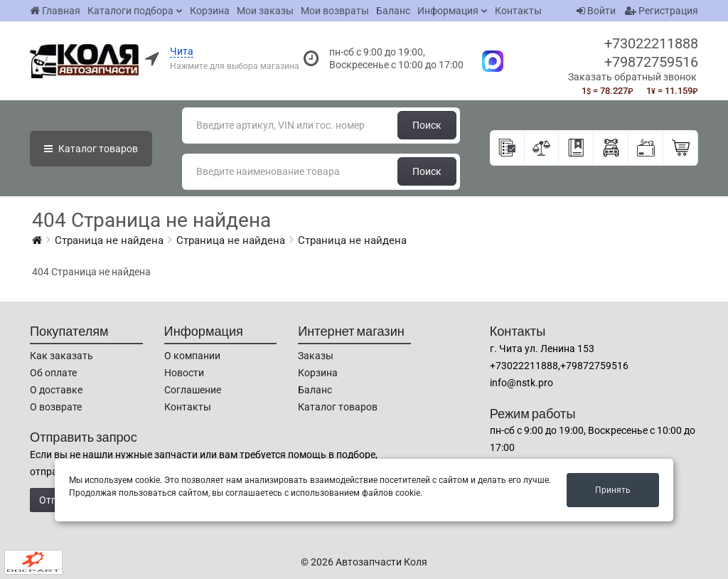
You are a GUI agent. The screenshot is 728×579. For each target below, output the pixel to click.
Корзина (210, 11)
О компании (192, 356)
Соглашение (193, 390)
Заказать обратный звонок (632, 77)
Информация (448, 11)
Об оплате (53, 373)
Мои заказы (265, 11)
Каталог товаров (338, 407)
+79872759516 (651, 62)
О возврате (56, 407)
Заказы (316, 356)
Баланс (393, 11)
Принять (613, 490)
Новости (184, 373)
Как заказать (61, 356)
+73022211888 (651, 43)
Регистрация (662, 11)
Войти (596, 11)
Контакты (518, 11)
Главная (55, 11)
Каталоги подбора (130, 11)
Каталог (91, 149)
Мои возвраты (335, 11)
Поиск (427, 125)
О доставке (56, 390)
